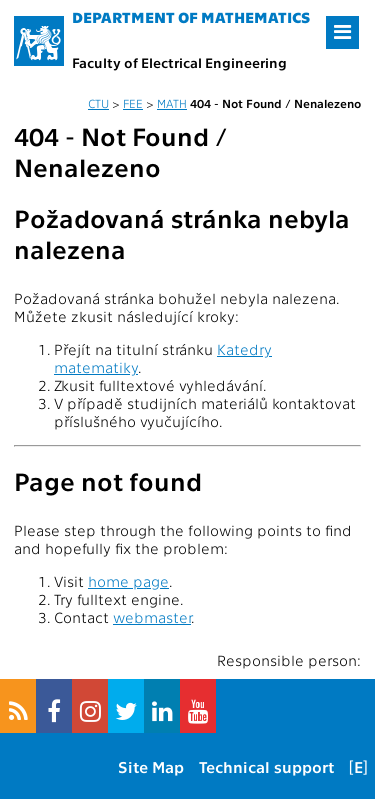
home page (128, 581)
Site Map (151, 766)
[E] (358, 766)
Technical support (266, 766)
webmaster (152, 617)
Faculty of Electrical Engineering (179, 62)
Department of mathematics (191, 17)
